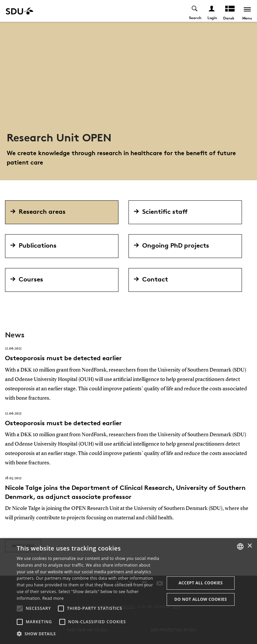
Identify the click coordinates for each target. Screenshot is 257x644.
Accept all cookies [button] (200, 583)
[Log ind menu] (212, 11)
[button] (20, 608)
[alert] (128, 591)
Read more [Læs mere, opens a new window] (53, 598)
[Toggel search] (195, 11)
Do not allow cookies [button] (201, 599)
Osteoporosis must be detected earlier (63, 358)
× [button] (249, 546)
